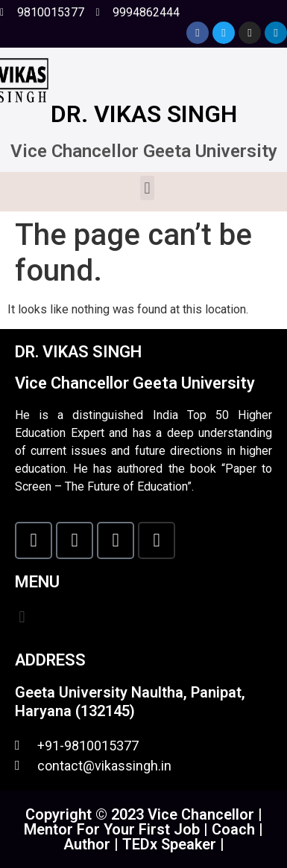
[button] (147, 188)
